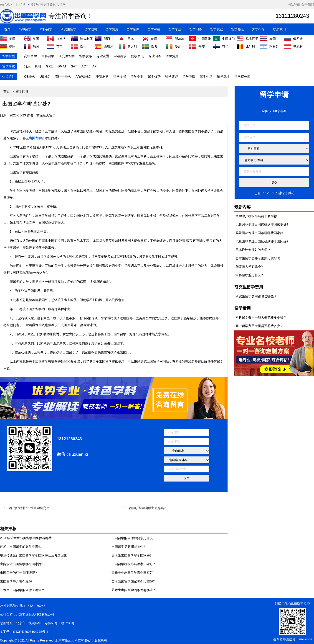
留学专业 (175, 29)
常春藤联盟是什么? (249, 275)
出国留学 (35, 138)
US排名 (45, 77)
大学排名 (258, 29)
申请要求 (120, 56)
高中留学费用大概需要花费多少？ (259, 326)
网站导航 (294, 5)
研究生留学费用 (249, 287)
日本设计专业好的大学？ (253, 250)
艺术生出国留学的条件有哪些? (133, 590)
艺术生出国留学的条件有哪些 (21, 547)
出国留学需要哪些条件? (128, 547)
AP (95, 66)
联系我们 (279, 29)
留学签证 (238, 29)
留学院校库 (242, 77)
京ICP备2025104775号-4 (30, 632)
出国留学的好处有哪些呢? (18, 573)
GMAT (62, 66)
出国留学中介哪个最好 (16, 581)
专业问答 (155, 56)
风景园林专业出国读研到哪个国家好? (262, 241)
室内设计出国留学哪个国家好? (22, 564)
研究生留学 (68, 29)
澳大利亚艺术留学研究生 (32, 508)
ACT (85, 66)
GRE (49, 66)
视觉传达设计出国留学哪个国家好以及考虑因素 (33, 555)
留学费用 (112, 29)
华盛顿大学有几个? (249, 267)
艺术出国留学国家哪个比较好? (133, 581)
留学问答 (196, 29)
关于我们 (308, 5)
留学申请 (154, 29)
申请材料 (102, 77)
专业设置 (103, 56)
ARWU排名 (84, 77)
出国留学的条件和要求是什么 (132, 538)
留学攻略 (91, 29)
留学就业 (217, 29)
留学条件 (133, 29)
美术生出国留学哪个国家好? (132, 555)
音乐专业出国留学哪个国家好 (132, 573)
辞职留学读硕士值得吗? (149, 508)
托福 (38, 66)
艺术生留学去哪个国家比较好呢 (258, 258)
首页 (7, 29)
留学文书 (120, 77)
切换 (24, 5)
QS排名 (30, 77)
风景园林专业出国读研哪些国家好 (259, 233)
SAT (74, 66)
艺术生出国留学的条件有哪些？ (22, 590)
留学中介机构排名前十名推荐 (256, 216)
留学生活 (206, 77)
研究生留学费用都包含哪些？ (256, 296)
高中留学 (25, 29)
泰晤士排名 (63, 77)
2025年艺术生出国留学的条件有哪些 (26, 538)
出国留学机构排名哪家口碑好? (133, 564)
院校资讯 (137, 56)
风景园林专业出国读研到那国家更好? (262, 224)
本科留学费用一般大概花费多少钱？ (261, 317)
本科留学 (46, 29)
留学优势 (154, 77)
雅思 (27, 66)
